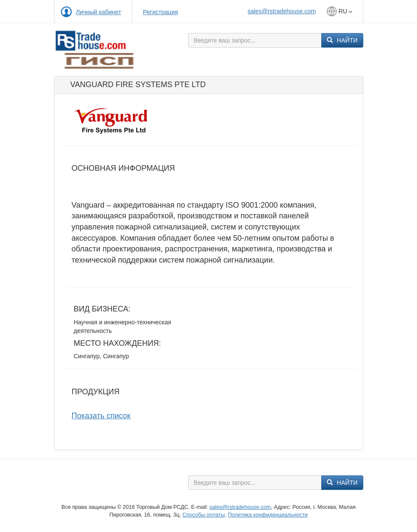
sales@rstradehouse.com (282, 11)
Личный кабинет (99, 12)
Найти (342, 40)
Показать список (101, 416)
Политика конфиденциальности (268, 515)
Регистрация (161, 12)
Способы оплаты (204, 515)
